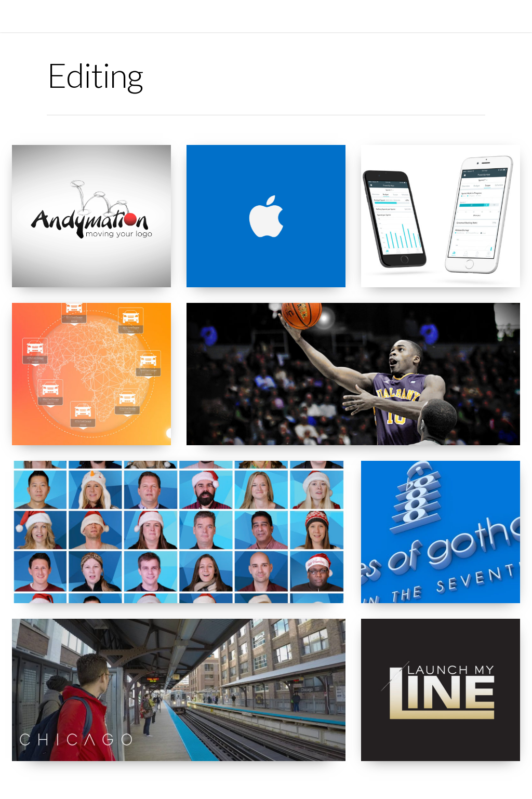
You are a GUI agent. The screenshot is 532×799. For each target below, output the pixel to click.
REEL (207, 16)
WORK (238, 16)
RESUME (274, 16)
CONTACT (316, 16)
